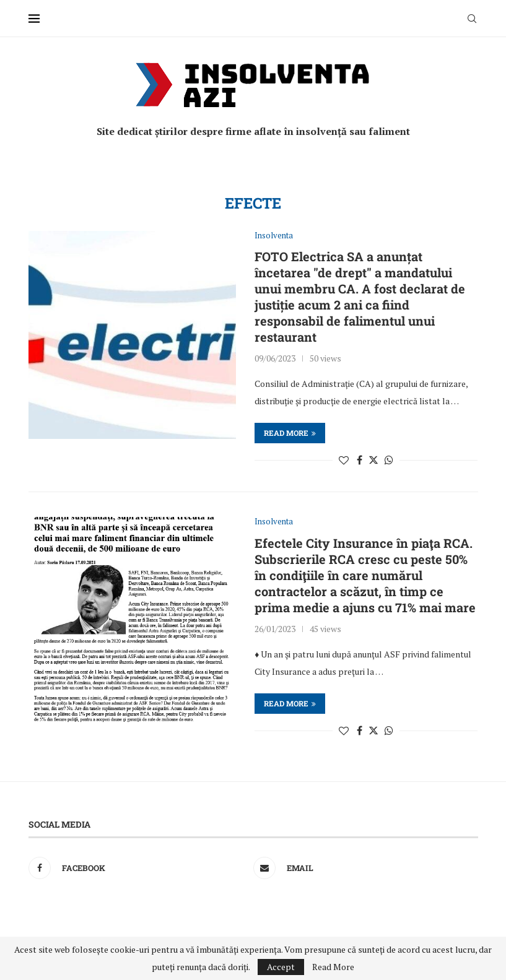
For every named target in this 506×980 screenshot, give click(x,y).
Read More (333, 967)
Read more (290, 433)
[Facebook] (138, 868)
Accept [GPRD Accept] (281, 967)
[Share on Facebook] (360, 460)
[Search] (472, 19)
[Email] (363, 868)
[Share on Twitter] (373, 460)
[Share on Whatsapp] (389, 460)
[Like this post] (344, 460)
